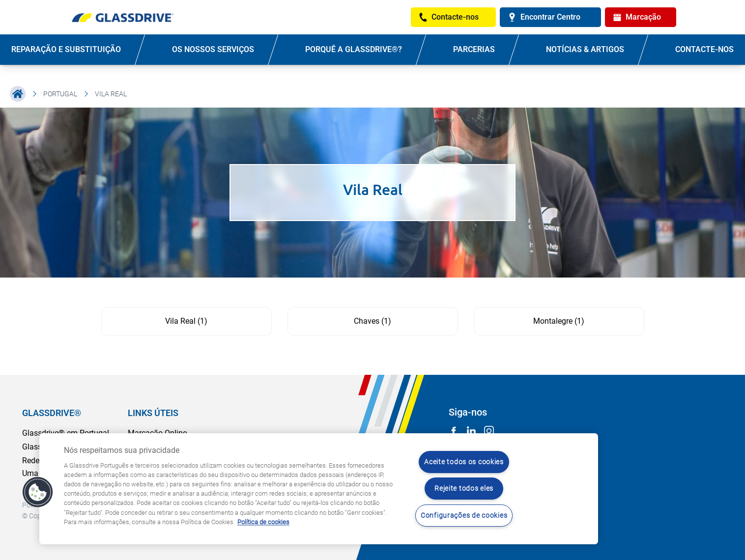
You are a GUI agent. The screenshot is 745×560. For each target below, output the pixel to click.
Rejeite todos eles (464, 489)
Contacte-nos (704, 49)
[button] (38, 492)
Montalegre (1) (559, 321)
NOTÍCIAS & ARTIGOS (585, 49)
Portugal (60, 94)
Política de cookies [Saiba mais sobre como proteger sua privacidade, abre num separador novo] (263, 522)
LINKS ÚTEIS (153, 413)
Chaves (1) (372, 321)
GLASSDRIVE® (52, 413)
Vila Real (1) (186, 321)
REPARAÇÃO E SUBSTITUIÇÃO (66, 49)
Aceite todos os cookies (464, 462)
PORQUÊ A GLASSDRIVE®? (354, 49)
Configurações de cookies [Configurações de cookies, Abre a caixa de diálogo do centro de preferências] (464, 516)
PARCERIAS (474, 49)
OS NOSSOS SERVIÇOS (213, 49)
